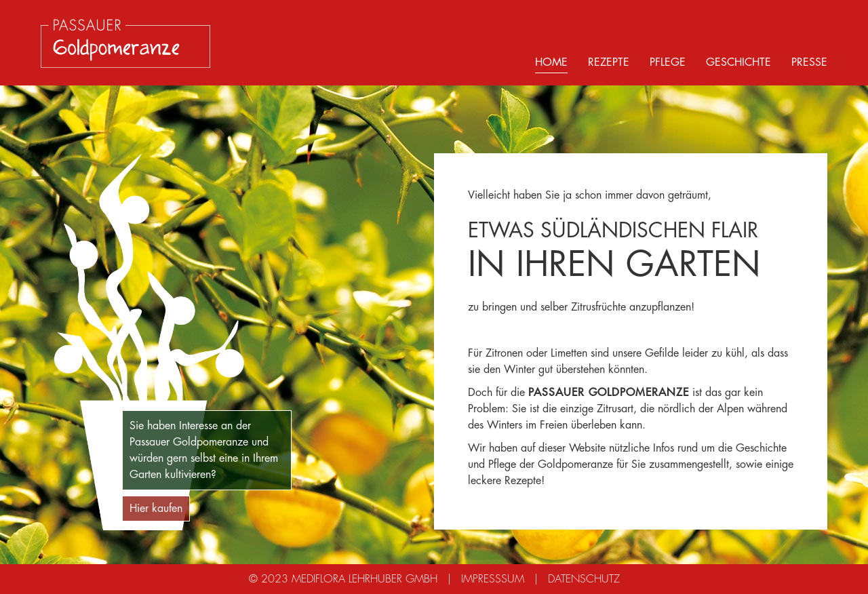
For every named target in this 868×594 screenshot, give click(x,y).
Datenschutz (584, 579)
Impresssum (493, 579)
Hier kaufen (156, 509)
